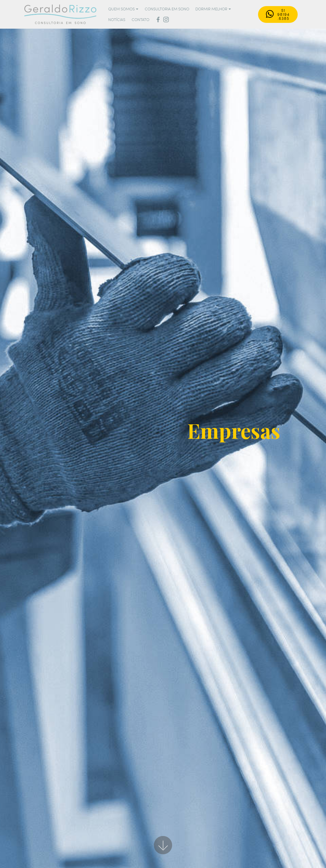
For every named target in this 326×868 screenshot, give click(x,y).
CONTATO (140, 20)
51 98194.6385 (278, 14)
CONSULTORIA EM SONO (167, 9)
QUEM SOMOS (121, 9)
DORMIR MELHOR (211, 9)
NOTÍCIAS (117, 20)
